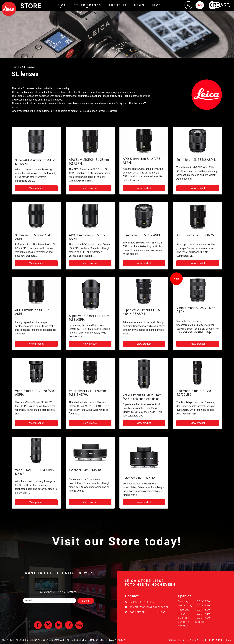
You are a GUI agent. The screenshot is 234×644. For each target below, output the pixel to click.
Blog (157, 5)
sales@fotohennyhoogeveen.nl (149, 607)
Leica (15, 67)
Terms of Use (96, 640)
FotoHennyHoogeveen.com (42, 640)
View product (36, 188)
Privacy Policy (116, 640)
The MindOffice (218, 640)
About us (118, 5)
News (139, 5)
